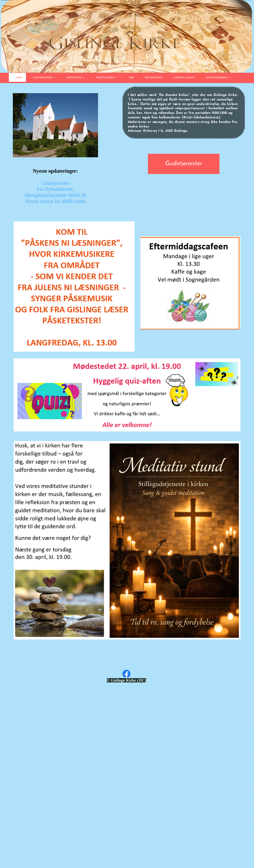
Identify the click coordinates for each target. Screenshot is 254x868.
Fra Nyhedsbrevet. (55, 189)
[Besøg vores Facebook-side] (126, 674)
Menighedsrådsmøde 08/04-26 (55, 195)
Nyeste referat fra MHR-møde (55, 201)
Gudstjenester (55, 183)
